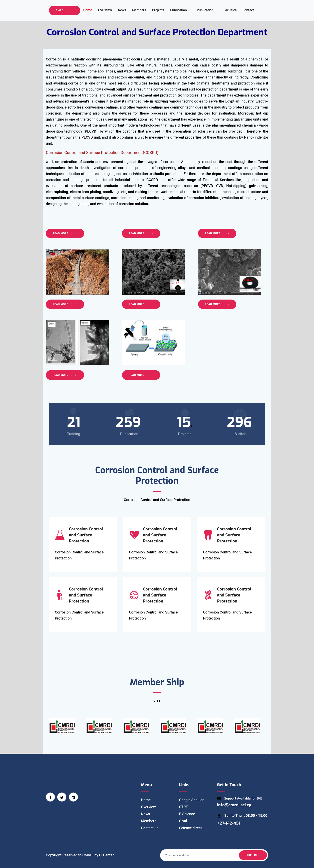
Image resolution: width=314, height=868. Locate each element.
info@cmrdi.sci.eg (234, 805)
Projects (158, 10)
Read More (65, 233)
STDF (183, 807)
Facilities (230, 10)
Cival (183, 821)
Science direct (190, 828)
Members (139, 10)
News (122, 10)
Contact (248, 10)
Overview (105, 10)
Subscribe (253, 855)
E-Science (187, 814)
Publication (181, 10)
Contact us (150, 828)
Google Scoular (191, 800)
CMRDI (65, 10)
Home (88, 10)
